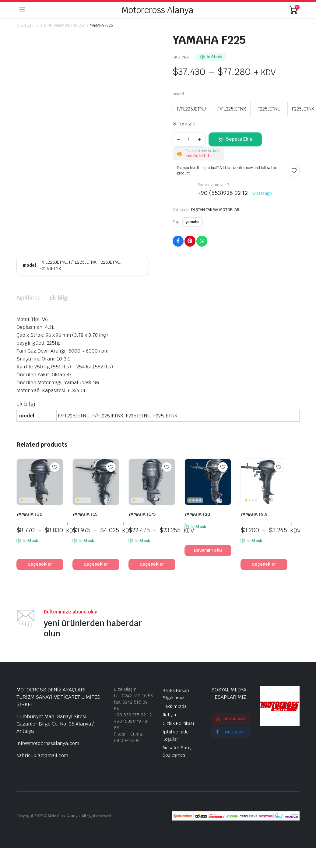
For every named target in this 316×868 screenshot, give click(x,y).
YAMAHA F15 (85, 514)
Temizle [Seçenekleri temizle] (187, 124)
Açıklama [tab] (28, 298)
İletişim (170, 715)
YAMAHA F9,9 (254, 514)
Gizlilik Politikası (178, 723)
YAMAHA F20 (197, 514)
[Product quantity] (189, 139)
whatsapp (262, 193)
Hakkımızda (175, 706)
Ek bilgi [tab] (59, 298)
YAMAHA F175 (142, 514)
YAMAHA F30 (29, 514)
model (178, 94)
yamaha (193, 222)
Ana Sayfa (25, 26)
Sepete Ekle (239, 139)
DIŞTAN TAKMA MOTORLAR (62, 26)
